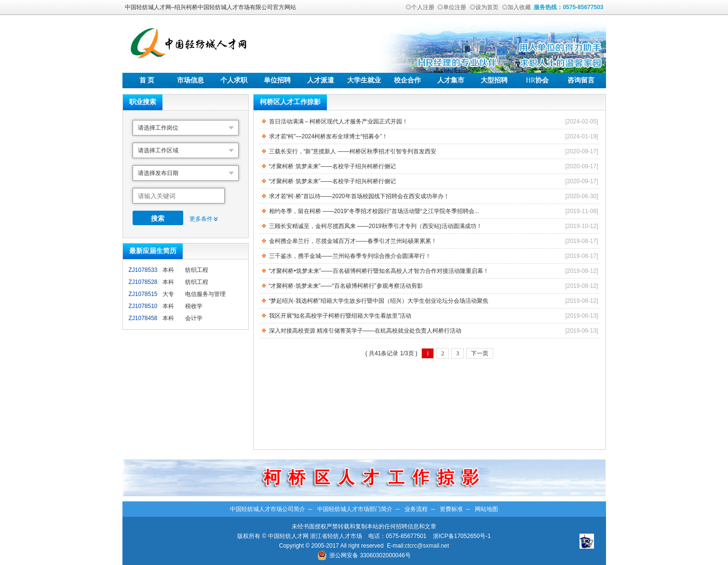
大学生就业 (364, 80)
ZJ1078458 (143, 318)
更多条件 (201, 219)
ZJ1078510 (143, 306)
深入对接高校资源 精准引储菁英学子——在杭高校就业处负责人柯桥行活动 (365, 331)
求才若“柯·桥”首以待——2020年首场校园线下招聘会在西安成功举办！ (359, 196)
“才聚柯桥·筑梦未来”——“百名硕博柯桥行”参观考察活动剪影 (346, 286)
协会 (537, 80)
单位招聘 (277, 80)
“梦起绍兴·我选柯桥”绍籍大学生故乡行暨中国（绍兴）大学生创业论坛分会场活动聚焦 (379, 301)
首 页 (147, 80)
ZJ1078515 (143, 294)
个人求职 (234, 80)
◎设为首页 (484, 7)
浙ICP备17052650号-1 (462, 536)
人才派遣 (321, 80)
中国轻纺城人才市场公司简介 (268, 509)
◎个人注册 (420, 7)
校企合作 (407, 80)
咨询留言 (581, 80)
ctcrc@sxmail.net (427, 546)
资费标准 (451, 509)
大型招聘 (494, 80)
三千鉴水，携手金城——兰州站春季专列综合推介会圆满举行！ (350, 256)
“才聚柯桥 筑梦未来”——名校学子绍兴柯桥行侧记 (332, 166)
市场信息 (190, 80)
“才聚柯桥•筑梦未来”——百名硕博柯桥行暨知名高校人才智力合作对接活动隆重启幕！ (379, 271)
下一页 (480, 353)
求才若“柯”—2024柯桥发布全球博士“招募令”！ (329, 136)
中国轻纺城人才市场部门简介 (355, 509)
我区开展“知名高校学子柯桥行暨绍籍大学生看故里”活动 (340, 316)
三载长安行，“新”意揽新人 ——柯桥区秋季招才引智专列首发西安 (353, 151)
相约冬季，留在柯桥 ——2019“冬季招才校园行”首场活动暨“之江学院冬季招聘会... (374, 211)
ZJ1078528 (143, 282)
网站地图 (486, 509)
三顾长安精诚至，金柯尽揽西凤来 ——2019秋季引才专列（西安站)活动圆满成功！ (376, 226)
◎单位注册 (452, 7)
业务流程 (416, 509)
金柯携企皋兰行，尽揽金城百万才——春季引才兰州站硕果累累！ (353, 241)
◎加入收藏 (516, 7)
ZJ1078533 (143, 270)
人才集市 (451, 80)
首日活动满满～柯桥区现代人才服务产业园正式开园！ (338, 121)
